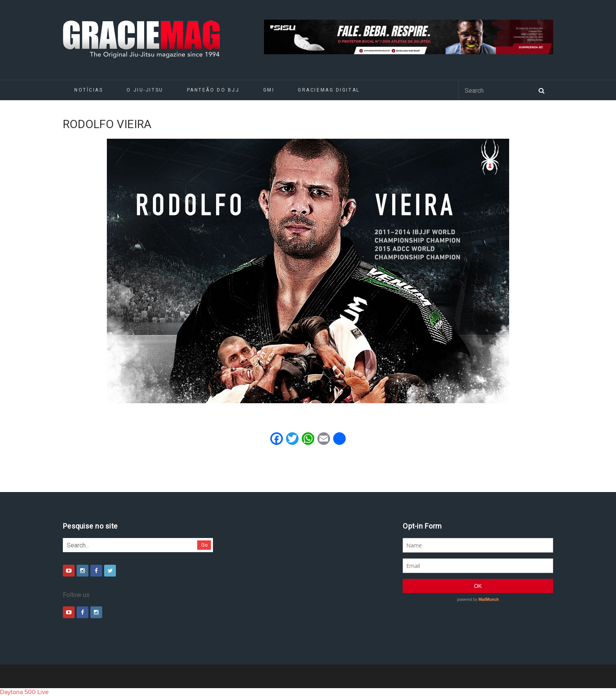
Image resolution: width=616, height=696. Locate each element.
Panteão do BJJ (213, 90)
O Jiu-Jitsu (145, 90)
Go (204, 545)
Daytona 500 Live (24, 692)
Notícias (89, 90)
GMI (269, 90)
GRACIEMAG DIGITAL (329, 90)
